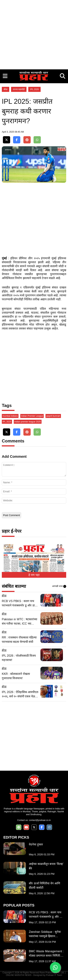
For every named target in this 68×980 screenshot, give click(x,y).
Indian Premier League (32, 416)
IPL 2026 (34, 89)
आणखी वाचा (59, 586)
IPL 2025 (7, 422)
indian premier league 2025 (28, 422)
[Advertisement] (34, 34)
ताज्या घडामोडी (19, 89)
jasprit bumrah (53, 416)
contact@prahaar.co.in (40, 820)
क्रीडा (6, 89)
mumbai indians (10, 416)
